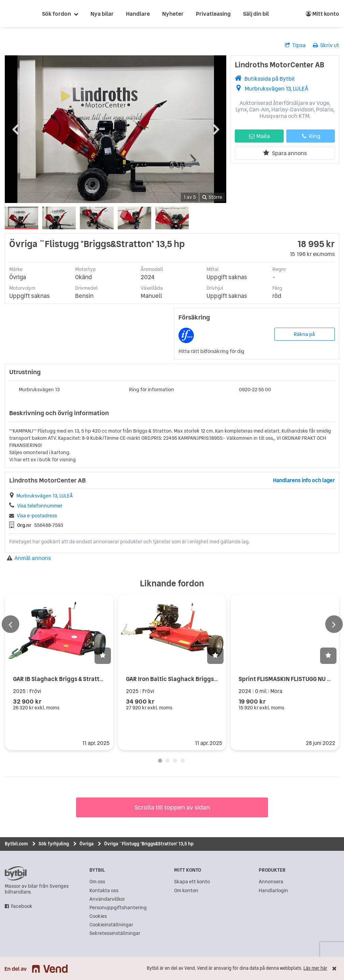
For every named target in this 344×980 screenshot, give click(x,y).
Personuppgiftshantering (118, 908)
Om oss (97, 882)
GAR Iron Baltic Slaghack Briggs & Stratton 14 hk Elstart (202, 679)
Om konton (186, 891)
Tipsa (295, 45)
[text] (13, 14)
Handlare (138, 14)
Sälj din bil (256, 14)
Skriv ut (326, 45)
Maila (259, 136)
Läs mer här (315, 968)
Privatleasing (213, 14)
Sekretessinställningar (115, 933)
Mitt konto (322, 14)
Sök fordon (56, 14)
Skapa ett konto (192, 882)
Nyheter (173, 14)
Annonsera (271, 882)
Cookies (98, 916)
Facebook (22, 906)
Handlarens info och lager (304, 480)
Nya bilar (102, 14)
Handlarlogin (273, 891)
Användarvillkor (107, 899)
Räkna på (304, 334)
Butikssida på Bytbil (270, 79)
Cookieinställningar (111, 925)
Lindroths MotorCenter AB (279, 65)
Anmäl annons (29, 558)
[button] (103, 656)
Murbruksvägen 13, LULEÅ (276, 89)
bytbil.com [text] (16, 873)
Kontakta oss (104, 891)
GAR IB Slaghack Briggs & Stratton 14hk (67, 679)
